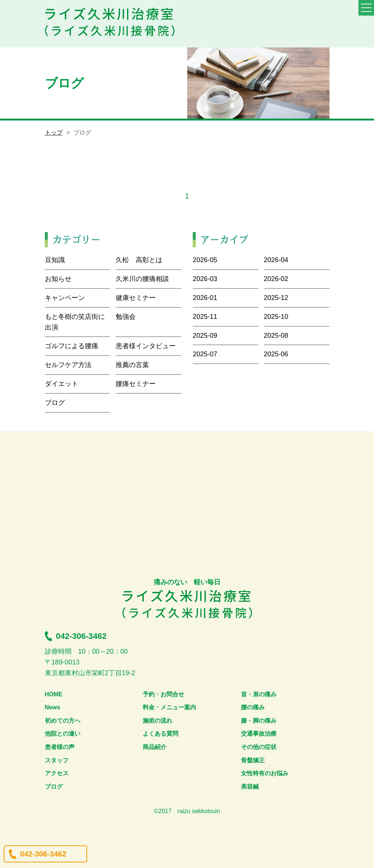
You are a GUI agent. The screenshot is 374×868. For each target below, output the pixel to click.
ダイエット (62, 384)
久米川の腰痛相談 (142, 279)
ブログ (55, 403)
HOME (54, 694)
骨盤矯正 (253, 760)
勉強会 (126, 317)
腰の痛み (253, 707)
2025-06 (276, 354)
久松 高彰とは (139, 260)
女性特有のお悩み (265, 773)
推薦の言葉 (132, 365)
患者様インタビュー (146, 346)
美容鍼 (250, 787)
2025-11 (205, 317)
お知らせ (58, 279)
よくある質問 (160, 734)
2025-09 (205, 336)
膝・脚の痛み (259, 721)
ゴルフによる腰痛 (72, 346)
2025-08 (276, 336)
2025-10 (276, 317)
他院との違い (63, 734)
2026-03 (205, 279)
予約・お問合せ (163, 694)
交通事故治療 (259, 734)
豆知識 (55, 260)
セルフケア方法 (68, 365)
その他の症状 (259, 747)
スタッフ (57, 760)
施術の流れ (158, 721)
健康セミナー (136, 298)
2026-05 (205, 260)
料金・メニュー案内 (169, 707)
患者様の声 (60, 747)
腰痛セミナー (136, 384)
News (53, 707)
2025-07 (205, 354)
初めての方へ (63, 721)
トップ (54, 133)
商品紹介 (155, 747)
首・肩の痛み (259, 694)
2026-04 (276, 260)
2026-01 (205, 298)
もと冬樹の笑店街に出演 (75, 322)
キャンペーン (65, 298)
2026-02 (276, 279)
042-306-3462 (43, 854)
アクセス (57, 773)
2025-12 (276, 298)
